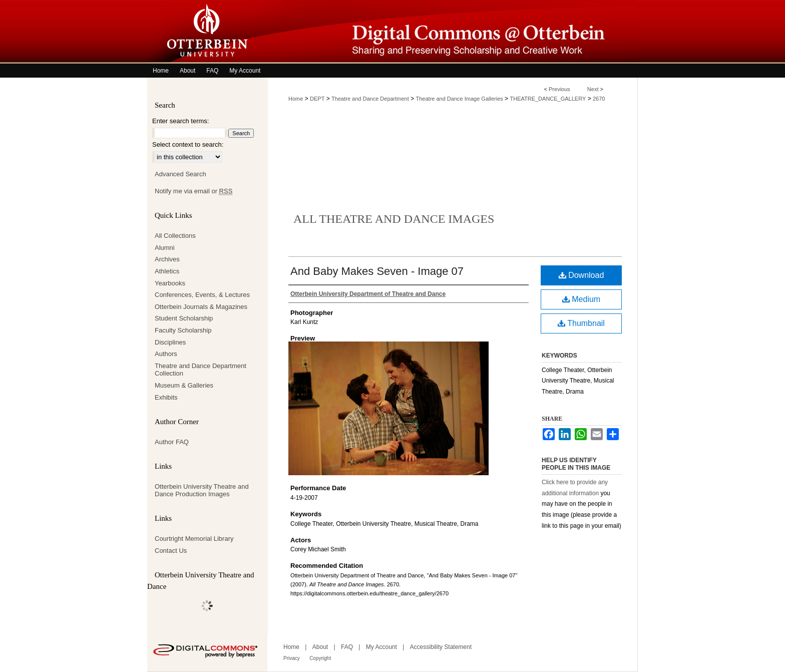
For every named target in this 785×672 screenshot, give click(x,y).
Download (581, 275)
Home (296, 99)
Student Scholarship (184, 318)
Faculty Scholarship (183, 330)
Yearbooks (170, 283)
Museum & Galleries (184, 385)
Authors (166, 354)
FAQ (347, 647)
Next (593, 89)
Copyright (320, 658)
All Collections (175, 236)
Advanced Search (180, 174)
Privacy (292, 658)
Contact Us (171, 551)
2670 (599, 99)
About (320, 647)
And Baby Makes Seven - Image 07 (377, 271)
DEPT (317, 99)
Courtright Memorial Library (194, 539)
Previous (559, 89)
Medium (581, 299)
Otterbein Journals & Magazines (201, 307)
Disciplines (170, 342)
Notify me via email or (193, 191)
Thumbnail (581, 323)
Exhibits (166, 397)
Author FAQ (172, 442)
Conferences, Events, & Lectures (202, 295)
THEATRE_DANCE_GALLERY (548, 99)
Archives (167, 259)
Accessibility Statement (441, 647)
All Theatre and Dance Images (394, 219)
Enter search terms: (180, 121)
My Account (381, 647)
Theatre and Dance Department (370, 99)
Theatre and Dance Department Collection (201, 370)
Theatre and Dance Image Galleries (460, 99)
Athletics (167, 271)
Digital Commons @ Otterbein (453, 32)
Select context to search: (188, 144)
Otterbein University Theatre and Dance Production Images (202, 490)
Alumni (165, 248)
